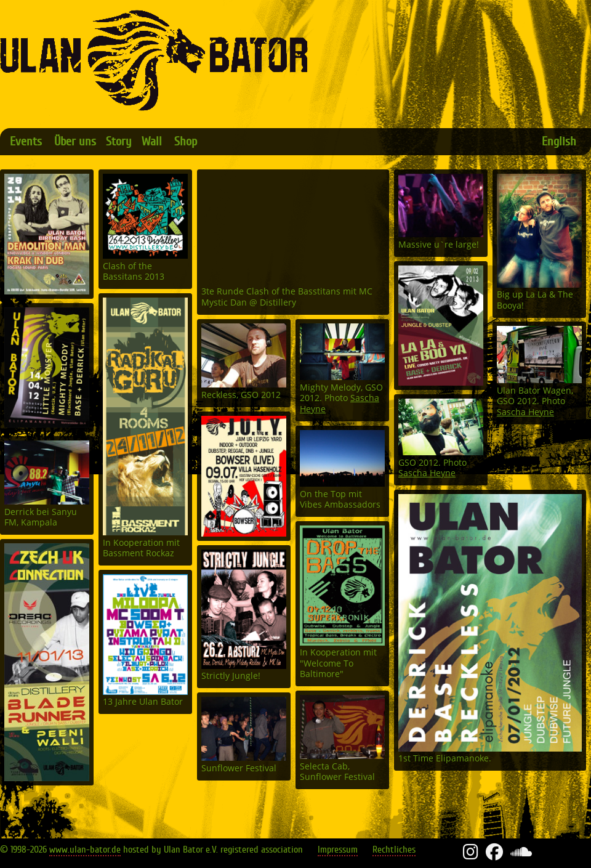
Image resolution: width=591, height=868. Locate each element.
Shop (186, 141)
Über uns (75, 141)
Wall (152, 141)
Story (119, 141)
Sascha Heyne (525, 412)
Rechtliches (394, 850)
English (559, 141)
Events (26, 141)
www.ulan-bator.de (85, 850)
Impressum (338, 850)
